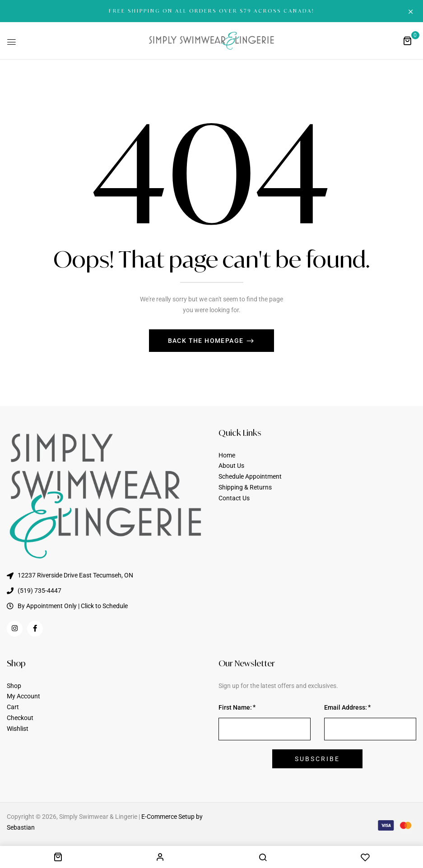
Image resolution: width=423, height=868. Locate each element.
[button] (407, 41)
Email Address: (346, 707)
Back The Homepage (207, 341)
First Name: (235, 707)
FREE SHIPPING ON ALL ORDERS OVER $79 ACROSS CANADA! (211, 11)
